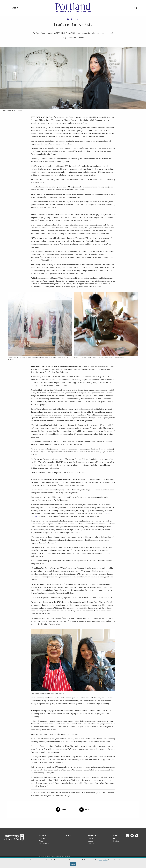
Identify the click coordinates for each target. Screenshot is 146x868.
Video (68, 835)
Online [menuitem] (116, 841)
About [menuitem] (90, 841)
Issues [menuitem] (90, 838)
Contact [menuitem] (91, 844)
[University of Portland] (14, 838)
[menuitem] (44, 840)
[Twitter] (132, 836)
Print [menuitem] (115, 838)
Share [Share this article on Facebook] (61, 810)
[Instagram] (127, 836)
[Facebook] (137, 836)
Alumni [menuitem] (42, 841)
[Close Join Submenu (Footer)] (115, 835)
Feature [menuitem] (42, 838)
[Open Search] (133, 8)
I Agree (73, 864)
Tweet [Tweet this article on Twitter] (85, 810)
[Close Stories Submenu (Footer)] (42, 835)
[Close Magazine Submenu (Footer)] (92, 835)
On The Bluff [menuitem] (44, 844)
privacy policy (103, 860)
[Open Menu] (13, 8)
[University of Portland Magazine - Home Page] (73, 8)
